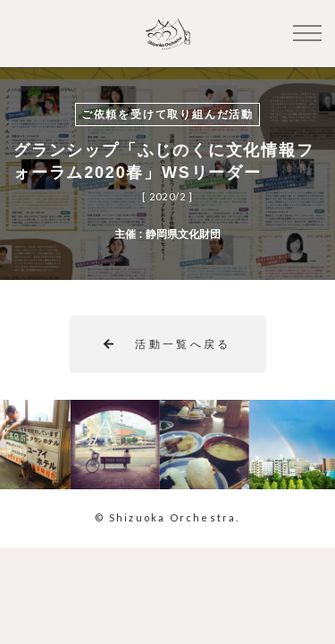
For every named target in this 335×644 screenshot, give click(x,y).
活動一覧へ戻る (167, 344)
